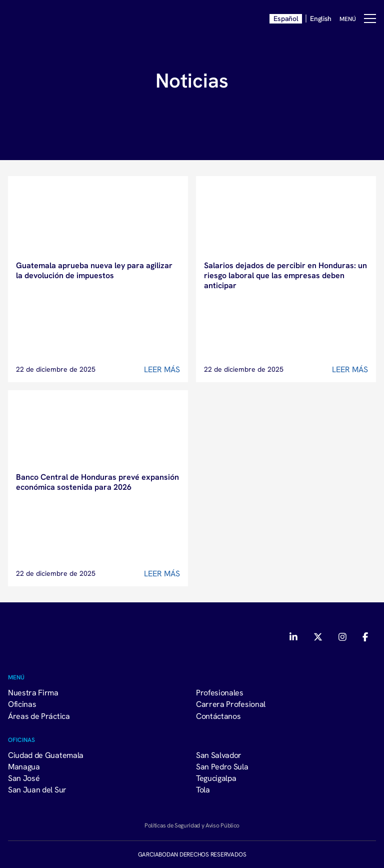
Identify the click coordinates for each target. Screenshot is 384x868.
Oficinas (22, 704)
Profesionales (220, 692)
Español (286, 19)
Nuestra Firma (33, 692)
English (321, 19)
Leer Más (162, 369)
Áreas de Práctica (39, 716)
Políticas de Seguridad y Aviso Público (192, 825)
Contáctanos (218, 716)
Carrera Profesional (231, 704)
